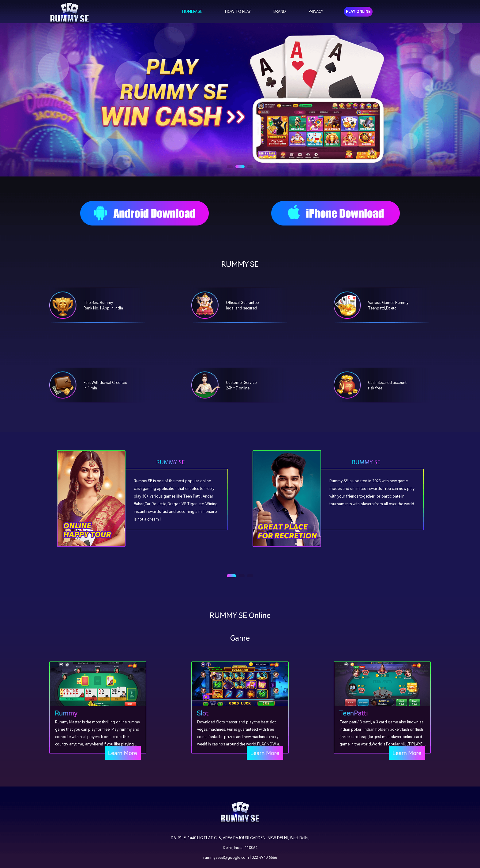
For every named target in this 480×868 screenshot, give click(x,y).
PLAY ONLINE (358, 12)
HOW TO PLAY (238, 12)
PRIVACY (316, 12)
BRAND (280, 12)
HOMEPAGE (192, 12)
